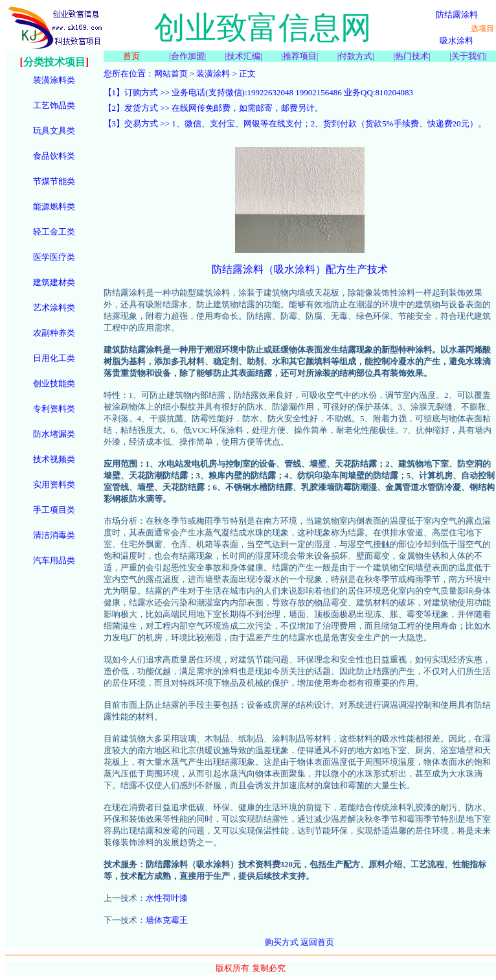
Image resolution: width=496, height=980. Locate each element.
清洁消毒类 (54, 535)
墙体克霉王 (167, 920)
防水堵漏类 (54, 434)
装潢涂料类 (54, 80)
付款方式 (355, 56)
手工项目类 (54, 510)
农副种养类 (54, 333)
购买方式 (282, 942)
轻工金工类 (54, 232)
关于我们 (468, 56)
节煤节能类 (54, 181)
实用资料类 (54, 484)
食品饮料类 (54, 156)
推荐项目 (300, 56)
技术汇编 (243, 56)
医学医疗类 (54, 257)
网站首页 (171, 74)
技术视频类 (54, 459)
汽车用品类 (54, 560)
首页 (131, 56)
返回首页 (317, 942)
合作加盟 (188, 56)
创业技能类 (54, 383)
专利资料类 (54, 409)
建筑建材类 (54, 282)
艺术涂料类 (54, 308)
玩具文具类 (54, 131)
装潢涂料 (213, 74)
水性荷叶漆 (167, 898)
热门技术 (412, 56)
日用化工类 (54, 358)
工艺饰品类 (54, 105)
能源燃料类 (54, 206)
